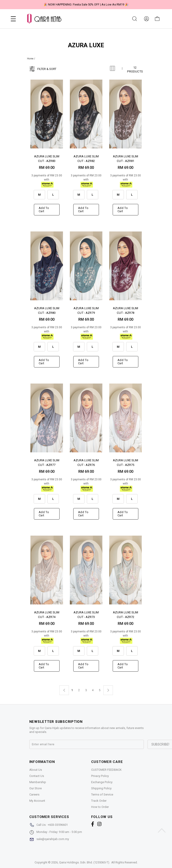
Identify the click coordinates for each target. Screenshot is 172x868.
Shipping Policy (101, 788)
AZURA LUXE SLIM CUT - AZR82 (86, 158)
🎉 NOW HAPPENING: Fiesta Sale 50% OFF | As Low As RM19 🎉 (86, 4)
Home (30, 59)
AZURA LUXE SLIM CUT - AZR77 (47, 462)
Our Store (35, 788)
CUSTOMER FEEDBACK (106, 770)
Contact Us (37, 776)
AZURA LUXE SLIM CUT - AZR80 (47, 310)
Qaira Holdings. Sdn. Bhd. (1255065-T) (84, 862)
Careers (34, 794)
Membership (38, 782)
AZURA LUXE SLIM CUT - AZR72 (126, 614)
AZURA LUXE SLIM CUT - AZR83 (47, 158)
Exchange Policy (102, 782)
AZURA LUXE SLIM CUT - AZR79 (86, 310)
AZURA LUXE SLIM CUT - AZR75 (126, 462)
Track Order (99, 801)
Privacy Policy (100, 776)
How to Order (100, 807)
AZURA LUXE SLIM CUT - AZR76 (86, 462)
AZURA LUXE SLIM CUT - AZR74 (47, 614)
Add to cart (44, 210)
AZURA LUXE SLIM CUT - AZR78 (126, 310)
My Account (37, 801)
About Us (36, 770)
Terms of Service (102, 794)
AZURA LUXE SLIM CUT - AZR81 (126, 158)
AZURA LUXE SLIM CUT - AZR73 (86, 614)
